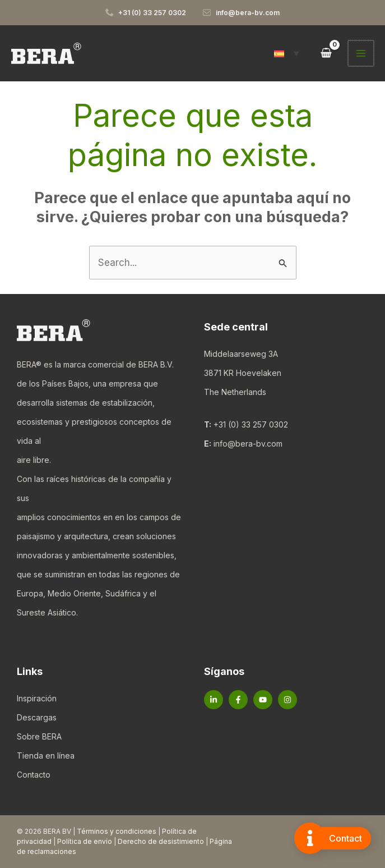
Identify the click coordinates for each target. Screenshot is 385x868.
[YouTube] (263, 700)
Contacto (34, 775)
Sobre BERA (39, 736)
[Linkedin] (214, 700)
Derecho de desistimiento (161, 841)
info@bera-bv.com (248, 444)
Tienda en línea (46, 756)
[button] (288, 53)
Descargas (37, 717)
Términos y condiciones (117, 831)
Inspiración (37, 698)
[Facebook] (238, 700)
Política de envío (85, 841)
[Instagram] (287, 700)
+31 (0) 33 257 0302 (251, 424)
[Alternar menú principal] (361, 53)
